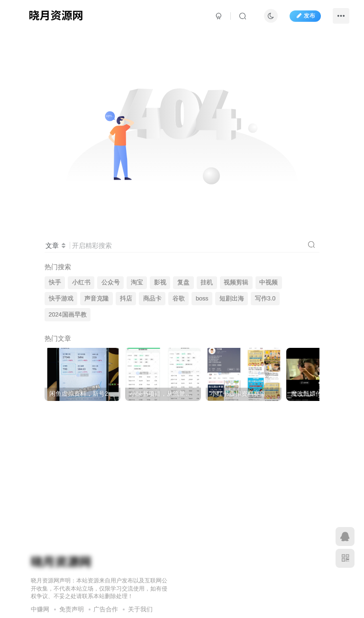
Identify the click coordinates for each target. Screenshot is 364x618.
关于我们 (140, 609)
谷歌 (179, 299)
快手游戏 (61, 299)
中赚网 (40, 609)
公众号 (111, 282)
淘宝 (137, 282)
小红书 (81, 282)
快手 (55, 282)
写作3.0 (265, 299)
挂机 (207, 282)
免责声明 (72, 609)
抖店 (126, 299)
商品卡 (152, 299)
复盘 (183, 282)
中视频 (268, 282)
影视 (160, 282)
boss (202, 299)
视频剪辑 (236, 282)
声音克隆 (97, 299)
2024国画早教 (68, 315)
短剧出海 (232, 299)
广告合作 (106, 609)
